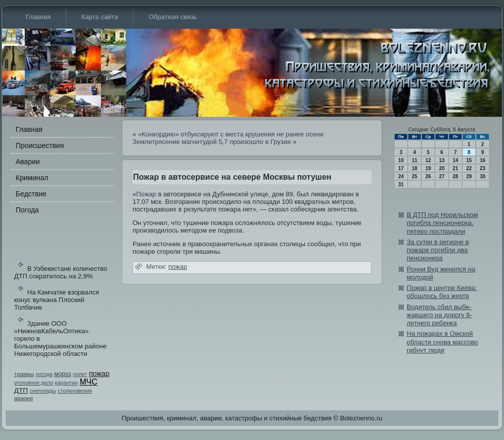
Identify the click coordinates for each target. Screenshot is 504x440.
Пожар (146, 194)
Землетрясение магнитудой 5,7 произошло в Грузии (212, 142)
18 (415, 168)
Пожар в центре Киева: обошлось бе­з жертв (442, 292)
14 (455, 160)
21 (455, 168)
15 (469, 160)
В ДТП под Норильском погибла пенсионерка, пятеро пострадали (442, 223)
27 (442, 176)
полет (80, 374)
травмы (24, 374)
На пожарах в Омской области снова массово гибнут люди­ (442, 342)
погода (44, 374)
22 (469, 168)
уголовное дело (34, 383)
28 (455, 176)
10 (401, 160)
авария (23, 398)
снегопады (43, 391)
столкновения (75, 391)
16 (483, 160)
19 (428, 168)
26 (428, 176)
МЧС (88, 382)
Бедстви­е (31, 194)
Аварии (28, 162)
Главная (38, 17)
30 (483, 176)
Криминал (32, 178)
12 (428, 160)
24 (401, 176)
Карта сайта (99, 17)
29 (469, 176)
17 (401, 168)
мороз (63, 374)
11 (415, 160)
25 (415, 176)
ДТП (21, 390)
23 (483, 168)
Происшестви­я (40, 145)
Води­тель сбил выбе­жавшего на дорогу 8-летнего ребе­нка (439, 315)
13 (442, 160)
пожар (99, 374)
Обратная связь (173, 17)
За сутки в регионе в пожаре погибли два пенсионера (438, 250)
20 (442, 168)
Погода (27, 210)
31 (401, 185)
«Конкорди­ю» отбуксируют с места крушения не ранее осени (231, 134)
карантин (66, 383)
